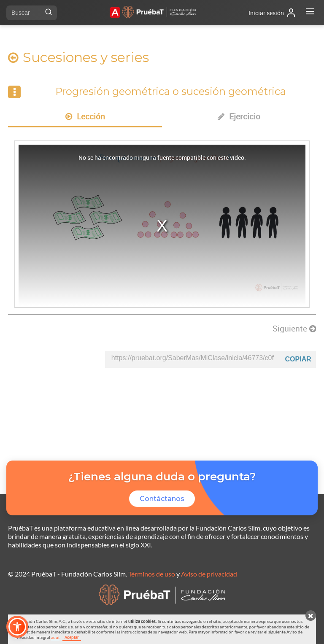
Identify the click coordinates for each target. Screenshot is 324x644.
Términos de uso (152, 574)
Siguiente (294, 329)
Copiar (298, 359)
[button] (17, 627)
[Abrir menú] (310, 13)
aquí (55, 637)
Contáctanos (162, 499)
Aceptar (72, 637)
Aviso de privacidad (209, 574)
